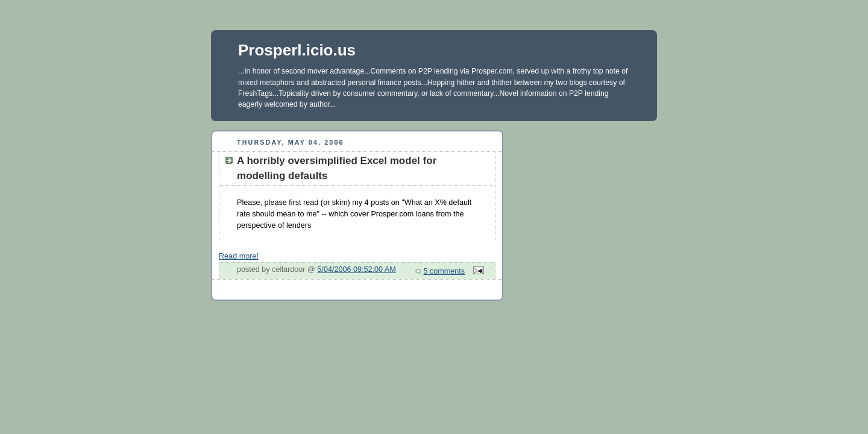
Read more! (239, 256)
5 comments (445, 271)
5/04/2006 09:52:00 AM (356, 269)
